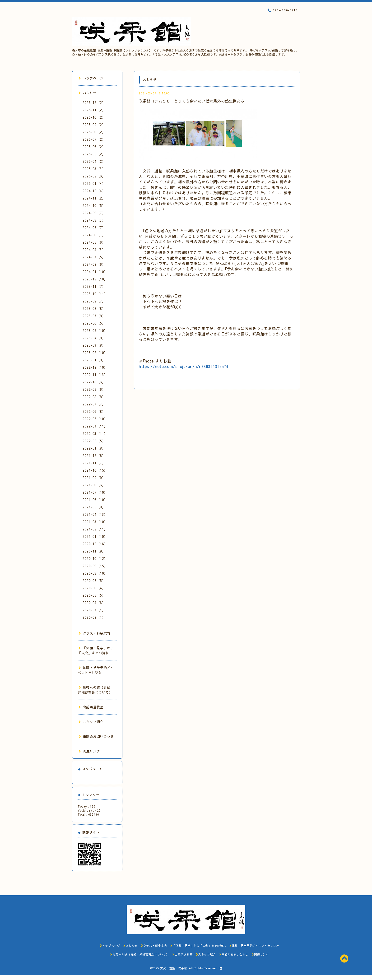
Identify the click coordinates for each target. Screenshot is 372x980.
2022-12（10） (95, 367)
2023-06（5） (94, 323)
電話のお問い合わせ (96, 736)
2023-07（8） (94, 316)
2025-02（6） (94, 176)
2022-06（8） (94, 411)
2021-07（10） (95, 492)
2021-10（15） (95, 470)
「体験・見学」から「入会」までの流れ (96, 650)
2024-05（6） (94, 242)
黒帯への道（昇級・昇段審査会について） (96, 690)
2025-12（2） (94, 102)
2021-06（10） (95, 500)
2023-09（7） (94, 301)
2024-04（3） (94, 250)
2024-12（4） (94, 191)
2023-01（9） (94, 360)
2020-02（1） (94, 617)
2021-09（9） (94, 478)
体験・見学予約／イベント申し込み (96, 670)
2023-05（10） (95, 330)
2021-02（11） (95, 529)
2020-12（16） (95, 544)
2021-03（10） (95, 522)
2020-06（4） (94, 588)
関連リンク (89, 751)
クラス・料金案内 (94, 633)
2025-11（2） (94, 110)
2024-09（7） (94, 213)
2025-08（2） (94, 132)
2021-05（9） (94, 507)
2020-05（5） (94, 595)
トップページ (91, 78)
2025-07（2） (94, 139)
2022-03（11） (95, 433)
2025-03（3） (94, 169)
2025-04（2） (94, 161)
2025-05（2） (94, 154)
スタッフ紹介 (91, 722)
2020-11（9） (94, 551)
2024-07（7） (94, 228)
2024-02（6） (94, 264)
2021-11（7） (94, 463)
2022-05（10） (95, 419)
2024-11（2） (94, 198)
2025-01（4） (94, 183)
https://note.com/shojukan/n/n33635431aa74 (184, 366)
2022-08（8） (94, 397)
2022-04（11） (95, 426)
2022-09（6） (94, 389)
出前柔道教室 (91, 707)
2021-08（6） (94, 485)
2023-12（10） (95, 279)
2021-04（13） (95, 514)
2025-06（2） (94, 147)
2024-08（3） (94, 220)
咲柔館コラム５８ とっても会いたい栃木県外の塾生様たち (192, 101)
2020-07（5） (94, 581)
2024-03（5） (94, 257)
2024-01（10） (95, 272)
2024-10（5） (94, 205)
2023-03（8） (94, 345)
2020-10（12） (95, 558)
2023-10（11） (95, 294)
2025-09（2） (94, 125)
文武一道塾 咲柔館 (174, 968)
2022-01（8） (94, 448)
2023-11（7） (94, 286)
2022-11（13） (95, 375)
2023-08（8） (94, 308)
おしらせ (88, 93)
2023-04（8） (94, 338)
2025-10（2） (94, 117)
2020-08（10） (95, 573)
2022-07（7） (94, 404)
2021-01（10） (95, 536)
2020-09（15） (95, 566)
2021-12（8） (94, 455)
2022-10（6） (94, 382)
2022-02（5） (94, 441)
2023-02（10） (95, 353)
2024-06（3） (94, 235)
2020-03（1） (94, 610)
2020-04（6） (94, 603)
